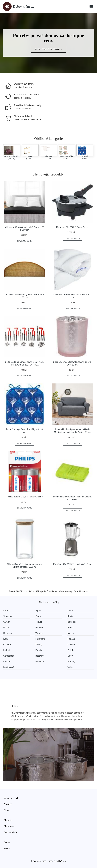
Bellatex (39, 627)
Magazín (8, 820)
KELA (70, 611)
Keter (6, 639)
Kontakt (8, 848)
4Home (7, 611)
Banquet (72, 622)
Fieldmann (40, 639)
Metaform (40, 662)
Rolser (6, 627)
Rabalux (71, 639)
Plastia (39, 650)
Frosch (71, 627)
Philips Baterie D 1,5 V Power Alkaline (25, 497)
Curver (7, 622)
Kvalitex (71, 645)
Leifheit (7, 650)
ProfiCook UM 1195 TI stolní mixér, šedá (72, 564)
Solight (71, 650)
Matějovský (9, 667)
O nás (7, 842)
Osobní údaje (10, 832)
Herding (71, 662)
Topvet (38, 622)
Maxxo (71, 633)
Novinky (8, 804)
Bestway (39, 656)
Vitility (70, 667)
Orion (38, 616)
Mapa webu (10, 826)
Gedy (70, 656)
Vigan (38, 611)
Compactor (9, 656)
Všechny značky (12, 798)
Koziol (70, 616)
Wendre (39, 633)
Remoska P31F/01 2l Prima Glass (72, 227)
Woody (39, 645)
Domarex (8, 633)
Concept (7, 645)
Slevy (7, 810)
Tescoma (8, 616)
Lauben (7, 662)
